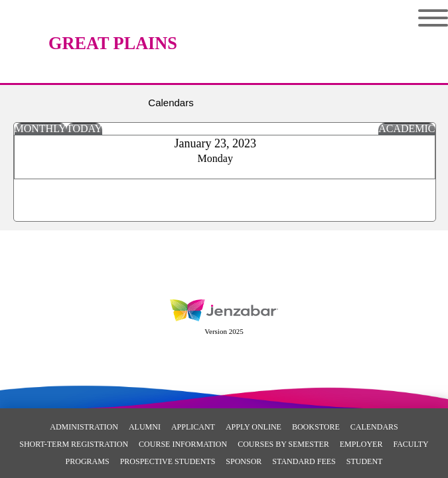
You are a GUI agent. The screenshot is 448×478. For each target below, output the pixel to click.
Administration (84, 427)
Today (84, 128)
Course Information (183, 444)
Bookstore (316, 427)
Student (365, 461)
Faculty (411, 444)
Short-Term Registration (74, 444)
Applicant (193, 427)
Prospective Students (168, 461)
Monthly (40, 128)
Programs (88, 461)
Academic (407, 128)
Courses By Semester (283, 444)
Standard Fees (304, 461)
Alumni (145, 427)
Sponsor (244, 461)
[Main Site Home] (113, 23)
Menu (433, 18)
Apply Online (254, 427)
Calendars (374, 427)
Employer (361, 444)
